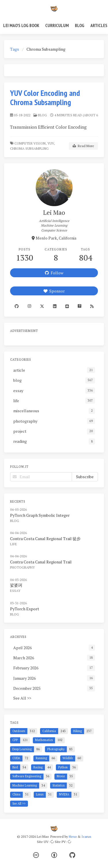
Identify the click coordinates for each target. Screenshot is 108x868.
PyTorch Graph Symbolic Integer (40, 515)
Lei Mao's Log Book (21, 25)
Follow (54, 273)
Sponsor (54, 291)
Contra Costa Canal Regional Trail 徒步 (45, 539)
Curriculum (57, 25)
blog (42, 115)
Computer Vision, (30, 143)
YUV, (51, 143)
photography (22, 567)
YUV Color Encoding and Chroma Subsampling (45, 97)
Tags (15, 49)
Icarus (86, 836)
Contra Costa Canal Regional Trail (41, 562)
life (14, 544)
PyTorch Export (25, 609)
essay (15, 591)
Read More (83, 146)
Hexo (73, 836)
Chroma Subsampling (30, 148)
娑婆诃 (16, 585)
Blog (80, 25)
